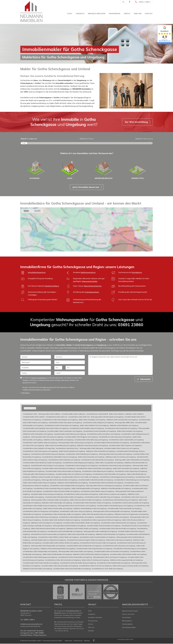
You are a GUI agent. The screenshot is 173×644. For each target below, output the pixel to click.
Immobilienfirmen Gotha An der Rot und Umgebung (95, 566)
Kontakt (149, 14)
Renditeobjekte (127, 624)
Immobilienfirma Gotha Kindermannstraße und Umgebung (130, 503)
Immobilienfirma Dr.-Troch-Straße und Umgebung (107, 569)
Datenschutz (78, 641)
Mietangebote (127, 621)
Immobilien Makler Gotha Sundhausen (74, 414)
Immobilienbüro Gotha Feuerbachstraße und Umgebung (98, 537)
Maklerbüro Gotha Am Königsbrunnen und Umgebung (131, 515)
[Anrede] (36, 357)
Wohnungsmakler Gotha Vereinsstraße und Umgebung (76, 552)
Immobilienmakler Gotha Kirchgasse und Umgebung (48, 466)
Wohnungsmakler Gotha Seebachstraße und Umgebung (59, 480)
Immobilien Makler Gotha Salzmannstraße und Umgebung (60, 566)
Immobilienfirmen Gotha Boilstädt (97, 414)
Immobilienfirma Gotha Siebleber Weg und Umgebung (87, 429)
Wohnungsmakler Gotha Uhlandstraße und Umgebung (132, 460)
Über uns (138, 14)
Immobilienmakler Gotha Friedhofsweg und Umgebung (40, 517)
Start (70, 14)
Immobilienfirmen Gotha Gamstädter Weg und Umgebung (52, 489)
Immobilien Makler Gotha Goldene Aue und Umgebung (122, 449)
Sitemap (87, 641)
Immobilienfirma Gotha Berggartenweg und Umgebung (117, 477)
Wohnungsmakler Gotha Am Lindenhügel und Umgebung (104, 486)
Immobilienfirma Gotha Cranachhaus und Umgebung (104, 434)
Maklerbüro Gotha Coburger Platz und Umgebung (122, 420)
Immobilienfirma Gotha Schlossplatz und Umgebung (65, 423)
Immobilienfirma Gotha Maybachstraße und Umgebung (76, 517)
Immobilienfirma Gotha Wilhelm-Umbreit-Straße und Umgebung (58, 537)
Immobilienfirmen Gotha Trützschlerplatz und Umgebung (60, 420)
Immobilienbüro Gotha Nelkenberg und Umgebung (82, 454)
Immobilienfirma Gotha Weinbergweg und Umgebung (40, 557)
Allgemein (29, 139)
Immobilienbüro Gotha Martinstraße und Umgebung (97, 460)
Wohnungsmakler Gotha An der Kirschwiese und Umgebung (77, 506)
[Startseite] (31, 12)
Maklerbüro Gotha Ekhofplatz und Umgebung (124, 426)
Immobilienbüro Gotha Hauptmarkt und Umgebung (121, 429)
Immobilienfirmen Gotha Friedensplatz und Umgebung (62, 426)
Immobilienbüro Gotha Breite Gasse (67, 449)
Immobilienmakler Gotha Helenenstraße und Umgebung (63, 472)
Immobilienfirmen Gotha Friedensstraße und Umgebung (49, 535)
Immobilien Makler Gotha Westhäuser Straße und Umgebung (42, 463)
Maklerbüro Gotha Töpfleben (134, 414)
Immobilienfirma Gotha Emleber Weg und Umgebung (48, 454)
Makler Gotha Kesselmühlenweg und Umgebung (61, 446)
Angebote (80, 14)
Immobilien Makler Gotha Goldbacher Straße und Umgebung (61, 520)
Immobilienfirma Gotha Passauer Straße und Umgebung (98, 543)
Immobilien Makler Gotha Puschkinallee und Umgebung (65, 431)
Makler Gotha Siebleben (117, 414)
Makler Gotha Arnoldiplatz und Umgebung (92, 420)
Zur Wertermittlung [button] (136, 122)
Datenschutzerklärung (39, 378)
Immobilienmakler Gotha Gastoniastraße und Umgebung (41, 563)
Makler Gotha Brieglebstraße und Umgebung (86, 489)
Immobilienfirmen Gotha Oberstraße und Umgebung (109, 474)
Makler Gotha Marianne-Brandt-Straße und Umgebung (48, 529)
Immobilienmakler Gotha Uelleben (34, 417)
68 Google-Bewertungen (165, 41)
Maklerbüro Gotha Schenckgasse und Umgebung (47, 523)
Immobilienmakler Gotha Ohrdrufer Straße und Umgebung (128, 555)
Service (127, 14)
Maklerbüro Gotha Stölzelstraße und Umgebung (57, 503)
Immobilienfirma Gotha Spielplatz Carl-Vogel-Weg (39, 449)
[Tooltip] (171, 43)
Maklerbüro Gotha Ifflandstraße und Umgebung (116, 489)
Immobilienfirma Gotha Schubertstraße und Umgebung (126, 440)
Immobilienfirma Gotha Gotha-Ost (57, 417)
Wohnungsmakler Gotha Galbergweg (91, 449)
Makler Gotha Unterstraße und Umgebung (126, 469)
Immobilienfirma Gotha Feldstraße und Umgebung (64, 460)
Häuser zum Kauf (128, 614)
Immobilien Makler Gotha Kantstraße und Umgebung (59, 469)
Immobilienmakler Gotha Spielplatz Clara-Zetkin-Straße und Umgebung (46, 429)
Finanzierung (115, 14)
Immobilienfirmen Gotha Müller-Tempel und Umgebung (59, 457)
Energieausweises (92, 292)
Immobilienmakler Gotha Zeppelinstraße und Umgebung (94, 549)
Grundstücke (127, 618)
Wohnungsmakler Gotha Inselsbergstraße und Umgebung (111, 512)
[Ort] (75, 368)
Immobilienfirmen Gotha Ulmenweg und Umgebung (119, 546)
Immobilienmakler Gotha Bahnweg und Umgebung (70, 434)
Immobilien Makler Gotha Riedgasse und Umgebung (81, 437)
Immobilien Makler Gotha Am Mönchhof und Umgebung (112, 552)
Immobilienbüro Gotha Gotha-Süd (79, 417)
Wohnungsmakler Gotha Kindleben (49, 414)
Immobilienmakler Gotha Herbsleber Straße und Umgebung (92, 503)
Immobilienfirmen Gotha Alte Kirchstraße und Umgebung (63, 560)
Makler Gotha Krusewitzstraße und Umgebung (58, 509)
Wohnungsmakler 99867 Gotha (124, 423)
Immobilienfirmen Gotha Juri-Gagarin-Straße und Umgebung (86, 540)
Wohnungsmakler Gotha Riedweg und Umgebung (39, 474)
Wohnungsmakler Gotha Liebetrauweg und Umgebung (76, 443)
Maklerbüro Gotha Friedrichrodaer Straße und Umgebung (91, 555)
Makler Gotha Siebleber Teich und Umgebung (94, 426)
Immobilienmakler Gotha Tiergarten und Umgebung (125, 446)
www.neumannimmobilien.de (30, 627)
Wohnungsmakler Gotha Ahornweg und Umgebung (47, 437)
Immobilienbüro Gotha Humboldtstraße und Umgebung (65, 532)
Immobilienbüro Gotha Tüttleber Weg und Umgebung (97, 492)
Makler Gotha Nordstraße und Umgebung (72, 452)
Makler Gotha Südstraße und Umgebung (130, 431)
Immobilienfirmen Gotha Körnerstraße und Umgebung (81, 494)
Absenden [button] (146, 380)
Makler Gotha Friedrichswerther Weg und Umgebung (40, 483)
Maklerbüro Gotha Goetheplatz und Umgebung (38, 434)
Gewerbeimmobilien (129, 628)
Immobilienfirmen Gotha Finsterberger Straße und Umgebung (61, 515)
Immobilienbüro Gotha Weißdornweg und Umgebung (40, 506)
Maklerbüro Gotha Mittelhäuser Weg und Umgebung (90, 509)
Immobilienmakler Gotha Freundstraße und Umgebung (106, 483)
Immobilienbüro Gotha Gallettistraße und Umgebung (114, 563)
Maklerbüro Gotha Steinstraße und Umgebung (38, 569)
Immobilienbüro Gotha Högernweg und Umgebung (131, 472)
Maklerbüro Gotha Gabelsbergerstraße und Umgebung (58, 549)
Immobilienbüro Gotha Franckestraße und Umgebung (75, 557)
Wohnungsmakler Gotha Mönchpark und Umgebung (107, 417)
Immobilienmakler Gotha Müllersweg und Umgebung (91, 440)
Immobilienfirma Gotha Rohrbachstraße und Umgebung (118, 523)
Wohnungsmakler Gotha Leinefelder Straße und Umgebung (50, 500)
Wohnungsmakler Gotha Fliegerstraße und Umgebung (48, 546)
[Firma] (70, 363)
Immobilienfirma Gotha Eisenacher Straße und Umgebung (61, 492)
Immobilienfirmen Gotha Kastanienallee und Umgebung (94, 469)
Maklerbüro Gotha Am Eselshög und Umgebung (121, 457)
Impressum (69, 641)
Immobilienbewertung (37, 273)
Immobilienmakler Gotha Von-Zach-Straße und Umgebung (80, 477)
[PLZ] (58, 368)
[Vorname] (70, 357)
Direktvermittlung (52, 286)
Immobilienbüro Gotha (30, 414)
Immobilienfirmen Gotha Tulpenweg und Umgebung (115, 437)
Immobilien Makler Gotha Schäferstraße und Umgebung (84, 546)
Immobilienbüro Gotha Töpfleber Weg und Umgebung (40, 443)
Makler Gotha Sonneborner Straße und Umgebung (86, 500)
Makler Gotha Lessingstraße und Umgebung (109, 463)
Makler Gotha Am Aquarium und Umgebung (113, 494)
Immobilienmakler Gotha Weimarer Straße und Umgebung (118, 529)
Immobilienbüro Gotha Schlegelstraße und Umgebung (40, 552)
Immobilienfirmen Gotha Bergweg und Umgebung (78, 463)
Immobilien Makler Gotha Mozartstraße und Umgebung (111, 443)
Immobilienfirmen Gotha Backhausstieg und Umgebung (120, 500)
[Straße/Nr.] (36, 368)
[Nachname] (36, 363)
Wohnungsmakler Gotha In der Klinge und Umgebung (110, 557)
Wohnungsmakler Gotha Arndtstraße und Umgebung (100, 532)
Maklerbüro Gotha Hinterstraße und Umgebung (111, 535)
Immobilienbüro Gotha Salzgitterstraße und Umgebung (67, 486)
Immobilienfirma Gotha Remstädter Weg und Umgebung (78, 563)
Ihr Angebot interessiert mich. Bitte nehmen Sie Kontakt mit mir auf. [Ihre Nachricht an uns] (120, 365)
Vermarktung (137, 273)
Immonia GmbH (57, 641)
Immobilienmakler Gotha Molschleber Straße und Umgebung (64, 497)
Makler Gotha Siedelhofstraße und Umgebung (57, 555)
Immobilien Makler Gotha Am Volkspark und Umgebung (48, 540)
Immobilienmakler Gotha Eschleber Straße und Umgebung (61, 543)
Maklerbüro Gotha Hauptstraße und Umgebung (58, 440)
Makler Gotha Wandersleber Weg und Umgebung (98, 515)
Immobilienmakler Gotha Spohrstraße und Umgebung (125, 509)
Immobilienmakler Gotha (125, 640)
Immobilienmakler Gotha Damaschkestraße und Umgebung (72, 569)
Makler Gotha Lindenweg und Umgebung (119, 540)
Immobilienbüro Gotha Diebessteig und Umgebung (115, 466)
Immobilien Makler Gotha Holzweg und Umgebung (47, 494)
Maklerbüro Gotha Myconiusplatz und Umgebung (92, 446)
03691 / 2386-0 (145, 2)
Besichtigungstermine (93, 286)
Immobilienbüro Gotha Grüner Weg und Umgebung (76, 512)
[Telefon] (36, 373)
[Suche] (123, 2)
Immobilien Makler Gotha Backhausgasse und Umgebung (115, 506)
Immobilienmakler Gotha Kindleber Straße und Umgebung (82, 523)
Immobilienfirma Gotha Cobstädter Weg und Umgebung (102, 497)
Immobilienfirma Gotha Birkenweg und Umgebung (98, 472)
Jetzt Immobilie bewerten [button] (86, 188)
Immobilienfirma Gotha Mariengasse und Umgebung (130, 549)
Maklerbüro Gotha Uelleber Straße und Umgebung (82, 529)
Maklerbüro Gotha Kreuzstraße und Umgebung (46, 477)
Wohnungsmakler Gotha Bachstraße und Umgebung (69, 526)
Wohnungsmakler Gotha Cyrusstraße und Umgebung (116, 454)
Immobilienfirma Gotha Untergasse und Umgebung (81, 466)
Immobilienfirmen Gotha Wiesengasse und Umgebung (40, 452)
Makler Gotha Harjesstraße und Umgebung (81, 535)
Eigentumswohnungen (130, 611)
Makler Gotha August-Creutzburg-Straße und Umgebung (130, 566)
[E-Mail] (70, 373)
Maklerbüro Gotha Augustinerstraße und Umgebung (126, 560)
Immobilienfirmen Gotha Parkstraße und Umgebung (100, 431)
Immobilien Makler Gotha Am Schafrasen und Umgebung (74, 474)
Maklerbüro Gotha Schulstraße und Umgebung (101, 452)
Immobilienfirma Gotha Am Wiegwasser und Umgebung (41, 512)
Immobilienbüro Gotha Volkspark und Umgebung (98, 423)
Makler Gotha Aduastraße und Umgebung (91, 457)
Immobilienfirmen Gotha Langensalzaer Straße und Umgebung (101, 520)
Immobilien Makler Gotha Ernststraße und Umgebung (104, 526)
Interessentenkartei (90, 282)
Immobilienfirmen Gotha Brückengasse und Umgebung (132, 480)
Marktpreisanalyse (88, 273)
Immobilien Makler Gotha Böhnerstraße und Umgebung (96, 480)
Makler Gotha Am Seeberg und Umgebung (95, 560)
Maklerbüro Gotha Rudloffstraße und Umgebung (73, 483)
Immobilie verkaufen (97, 14)
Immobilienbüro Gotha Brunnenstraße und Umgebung (112, 517)
